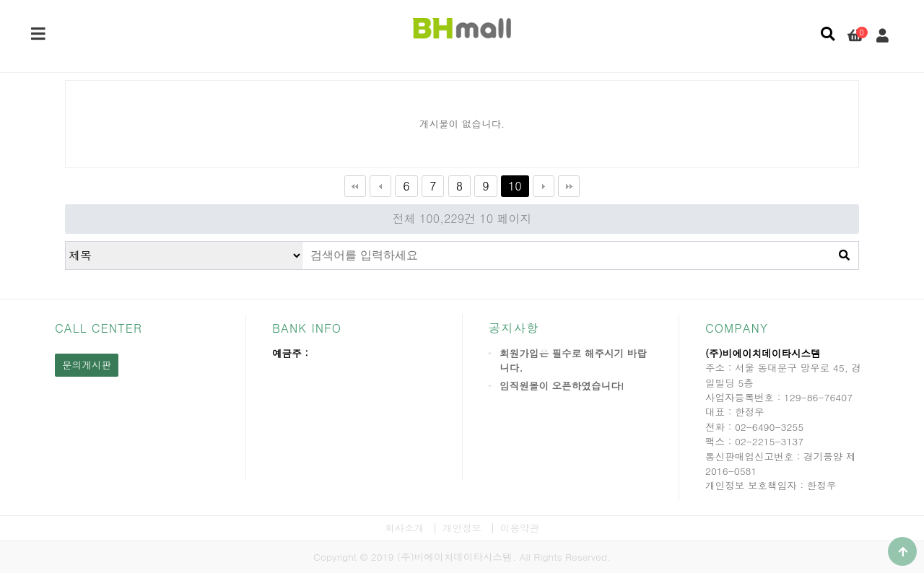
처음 (355, 186)
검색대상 (66, 242)
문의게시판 (87, 365)
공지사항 (514, 328)
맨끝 (569, 186)
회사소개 (404, 528)
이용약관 (520, 528)
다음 (544, 186)
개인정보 (462, 528)
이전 (380, 186)
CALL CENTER (99, 328)
